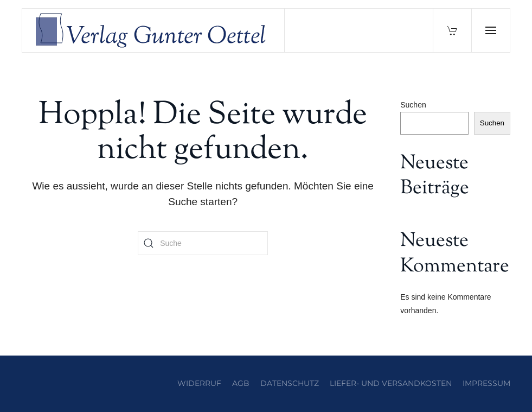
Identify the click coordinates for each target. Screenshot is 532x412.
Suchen (413, 105)
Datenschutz (290, 383)
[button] (491, 30)
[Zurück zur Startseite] (153, 30)
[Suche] (203, 243)
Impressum (486, 383)
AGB (241, 383)
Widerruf (199, 383)
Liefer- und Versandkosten (391, 383)
